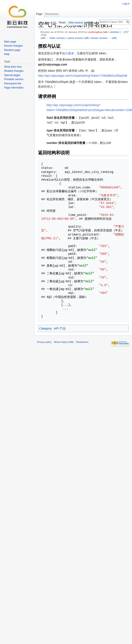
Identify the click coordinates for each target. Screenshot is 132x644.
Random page (12, 50)
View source (76, 22)
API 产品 (60, 328)
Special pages (12, 75)
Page (39, 14)
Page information (14, 88)
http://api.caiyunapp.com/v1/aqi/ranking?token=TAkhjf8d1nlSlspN (81, 76)
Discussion (52, 14)
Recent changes (13, 46)
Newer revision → (101, 38)
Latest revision (75, 38)
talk (106, 32)
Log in (126, 4)
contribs (114, 32)
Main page (10, 42)
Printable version (14, 79)
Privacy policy (44, 342)
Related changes (14, 71)
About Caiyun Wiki (64, 342)
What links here (13, 67)
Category (45, 328)
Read (62, 22)
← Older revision (56, 38)
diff (43, 38)
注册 (68, 53)
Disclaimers (82, 342)
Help (7, 54)
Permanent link (13, 84)
